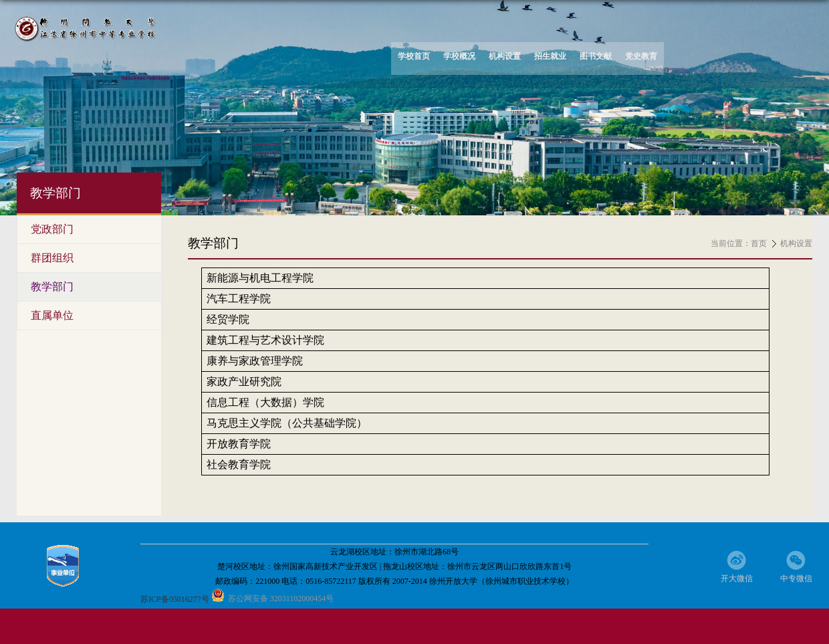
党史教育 (641, 56)
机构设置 (505, 56)
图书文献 (596, 56)
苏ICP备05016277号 (175, 599)
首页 (759, 243)
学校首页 (414, 56)
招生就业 (550, 56)
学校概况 (459, 56)
